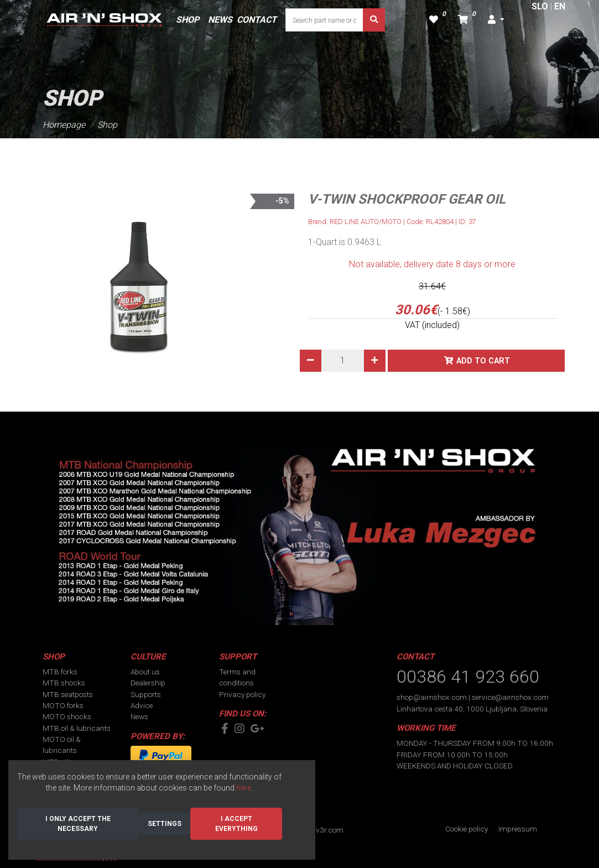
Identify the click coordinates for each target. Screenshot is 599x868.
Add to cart (483, 361)
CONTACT (257, 20)
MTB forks (60, 672)
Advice (142, 705)
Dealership (148, 683)
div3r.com (327, 830)
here (244, 788)
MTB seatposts (68, 694)
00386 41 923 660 (468, 677)
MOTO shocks (67, 716)
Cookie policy (467, 829)
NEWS (220, 20)
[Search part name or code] (325, 20)
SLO (540, 6)
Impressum (518, 829)
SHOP (187, 20)
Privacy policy (242, 694)
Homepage (64, 125)
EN (560, 6)
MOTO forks (63, 705)
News (139, 716)
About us (145, 672)
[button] (496, 20)
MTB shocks (64, 683)
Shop (107, 125)
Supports (146, 694)
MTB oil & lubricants (77, 728)
